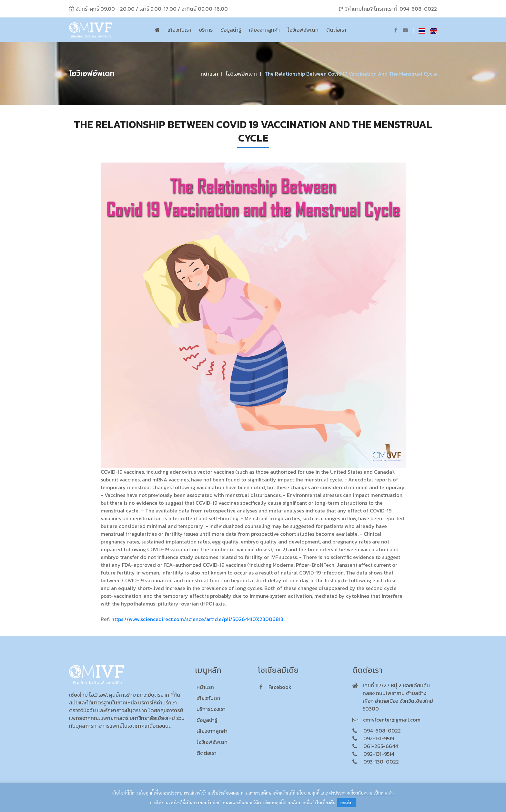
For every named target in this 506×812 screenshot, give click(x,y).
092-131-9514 (379, 754)
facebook (275, 687)
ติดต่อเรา (336, 30)
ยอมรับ (347, 802)
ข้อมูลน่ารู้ (231, 30)
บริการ (206, 30)
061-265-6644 (381, 746)
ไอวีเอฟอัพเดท (303, 30)
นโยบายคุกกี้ (308, 793)
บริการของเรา (211, 709)
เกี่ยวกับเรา (179, 30)
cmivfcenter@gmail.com (392, 720)
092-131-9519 (379, 738)
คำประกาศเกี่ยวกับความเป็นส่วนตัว (361, 793)
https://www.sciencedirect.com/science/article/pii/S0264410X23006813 (197, 619)
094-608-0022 (418, 9)
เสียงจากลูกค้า (264, 30)
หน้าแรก (209, 74)
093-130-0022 (381, 762)
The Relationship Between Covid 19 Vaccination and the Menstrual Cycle (351, 74)
